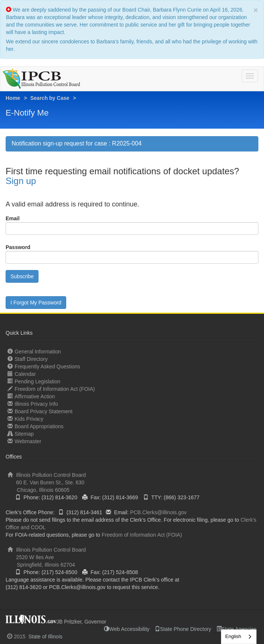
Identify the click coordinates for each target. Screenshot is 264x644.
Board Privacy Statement (40, 411)
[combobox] (239, 637)
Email (13, 218)
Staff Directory (27, 359)
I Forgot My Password (36, 303)
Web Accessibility (127, 629)
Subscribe (22, 276)
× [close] (256, 10)
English (233, 636)
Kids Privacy (25, 419)
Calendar (22, 374)
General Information (34, 351)
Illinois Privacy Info (33, 404)
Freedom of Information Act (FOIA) (51, 389)
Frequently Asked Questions (44, 366)
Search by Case (50, 98)
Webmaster (24, 441)
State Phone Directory (183, 629)
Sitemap (21, 434)
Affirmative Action (31, 396)
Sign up (21, 181)
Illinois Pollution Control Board (132, 483)
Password (18, 247)
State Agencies (237, 629)
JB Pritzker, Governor (81, 622)
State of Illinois (45, 637)
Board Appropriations (36, 426)
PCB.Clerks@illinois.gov (158, 512)
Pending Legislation (34, 381)
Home (13, 98)
